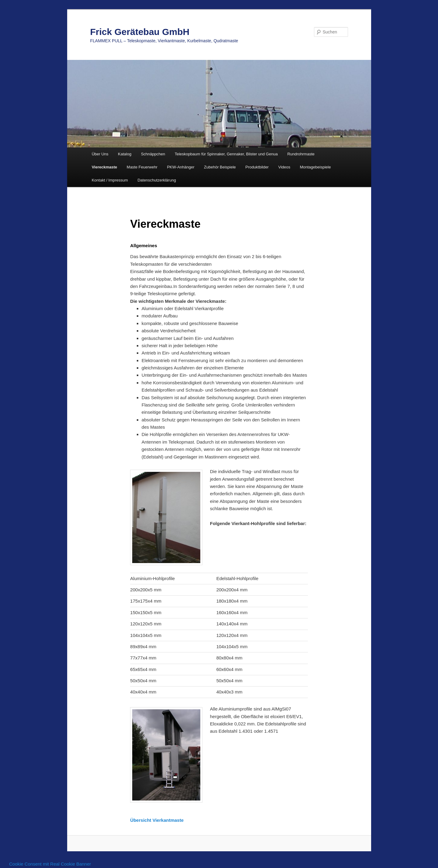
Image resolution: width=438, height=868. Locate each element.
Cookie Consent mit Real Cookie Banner (50, 864)
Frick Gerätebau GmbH (140, 32)
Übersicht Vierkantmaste (157, 820)
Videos (284, 167)
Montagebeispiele (315, 167)
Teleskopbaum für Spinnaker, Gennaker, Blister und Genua (226, 154)
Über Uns (100, 154)
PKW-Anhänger (181, 167)
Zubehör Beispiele (220, 167)
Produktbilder (257, 167)
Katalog (125, 154)
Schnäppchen (153, 154)
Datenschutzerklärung (157, 180)
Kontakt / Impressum (110, 180)
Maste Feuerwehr (142, 167)
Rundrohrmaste (301, 154)
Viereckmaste (105, 167)
